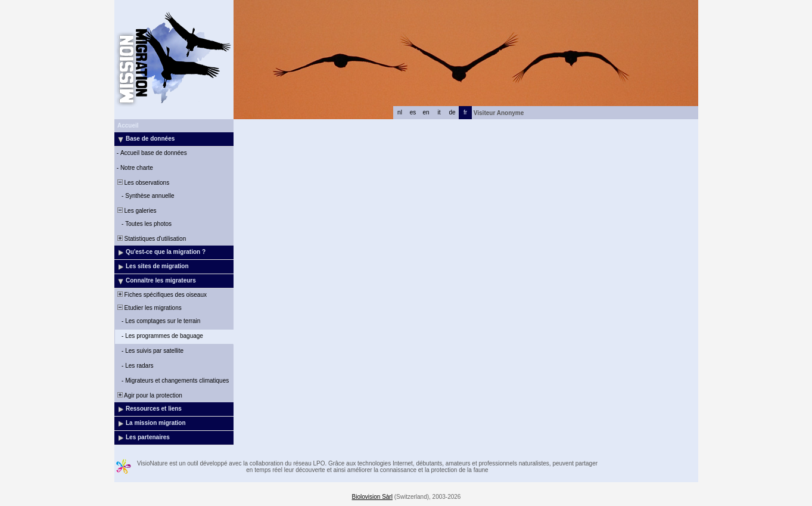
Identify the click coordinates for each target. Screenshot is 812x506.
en (426, 112)
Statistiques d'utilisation (151, 239)
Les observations (142, 183)
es (413, 112)
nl (400, 112)
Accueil (128, 125)
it (439, 112)
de (452, 112)
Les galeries (136, 211)
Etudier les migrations (149, 308)
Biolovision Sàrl (372, 497)
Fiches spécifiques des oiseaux (161, 295)
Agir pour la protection (149, 395)
